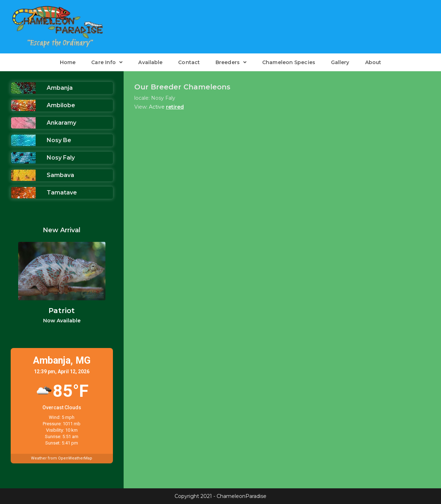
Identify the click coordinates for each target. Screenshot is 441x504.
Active (157, 107)
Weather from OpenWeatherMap (62, 458)
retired (175, 107)
